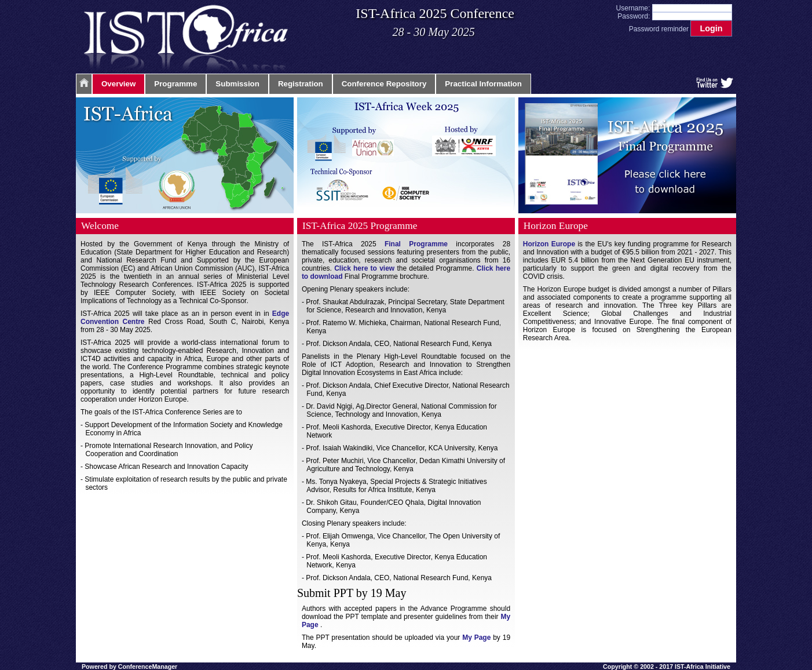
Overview (118, 84)
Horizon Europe (549, 244)
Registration (301, 84)
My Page (476, 638)
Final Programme (416, 244)
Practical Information (483, 84)
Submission (237, 84)
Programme (175, 84)
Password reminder (659, 29)
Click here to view (364, 268)
